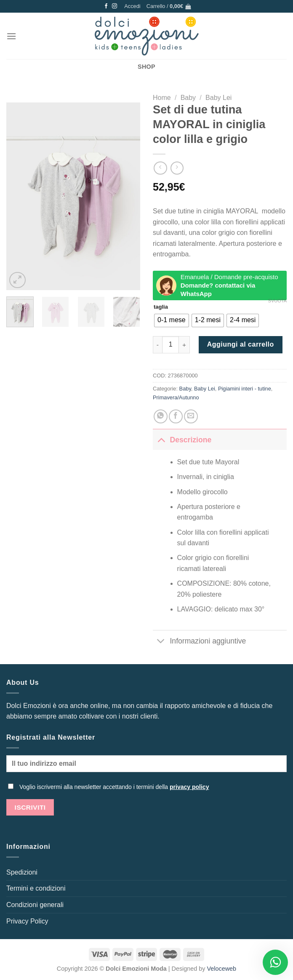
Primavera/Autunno (176, 397)
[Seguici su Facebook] (106, 6)
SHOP (146, 67)
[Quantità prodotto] (170, 345)
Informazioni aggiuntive (199, 642)
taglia (161, 307)
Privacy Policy (27, 921)
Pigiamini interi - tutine (245, 389)
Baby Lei (218, 98)
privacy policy (189, 787)
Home (162, 98)
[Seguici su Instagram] (115, 6)
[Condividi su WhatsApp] (161, 416)
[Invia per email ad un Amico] (191, 416)
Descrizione (182, 440)
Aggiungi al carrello (241, 344)
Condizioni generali (35, 905)
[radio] (172, 320)
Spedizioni (22, 872)
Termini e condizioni (36, 888)
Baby (188, 98)
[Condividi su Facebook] (176, 416)
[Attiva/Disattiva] (161, 440)
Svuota (277, 301)
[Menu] (11, 36)
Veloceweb (222, 969)
